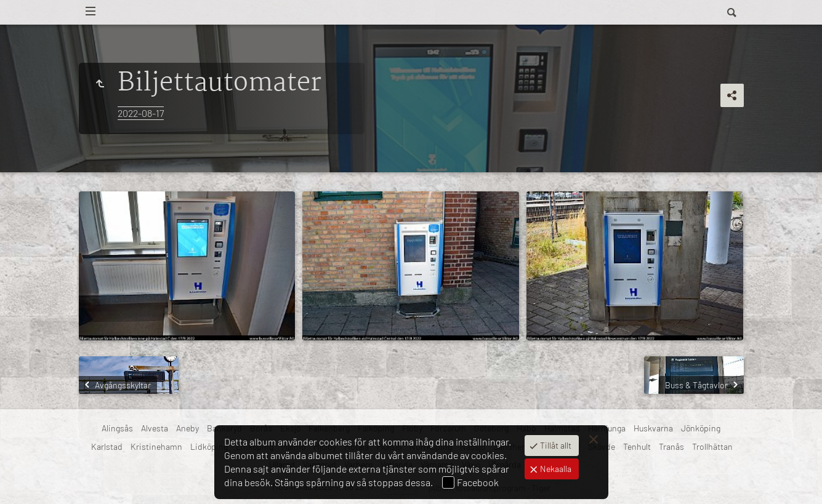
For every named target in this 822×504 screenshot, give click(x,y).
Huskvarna (653, 428)
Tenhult (637, 446)
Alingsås (117, 428)
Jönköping (701, 428)
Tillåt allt (555, 445)
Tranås (671, 446)
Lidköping (209, 446)
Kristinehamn (156, 446)
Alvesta (155, 428)
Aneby (187, 428)
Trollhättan (712, 446)
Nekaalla (555, 469)
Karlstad (107, 446)
